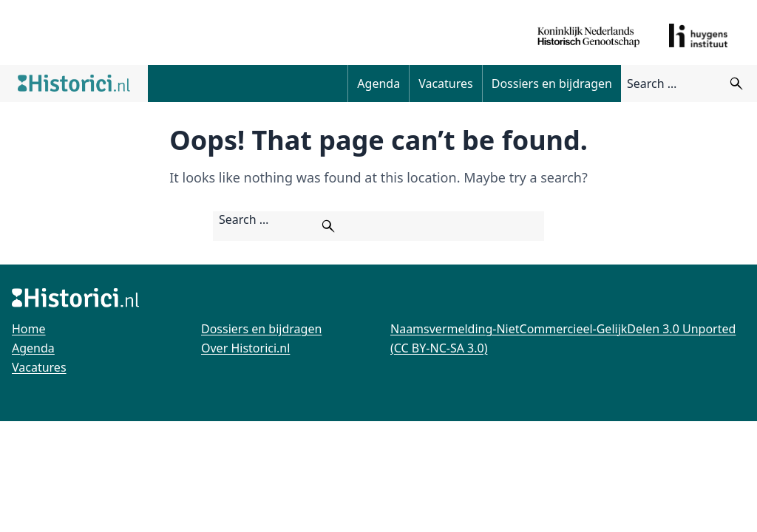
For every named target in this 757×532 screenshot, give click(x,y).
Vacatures (446, 83)
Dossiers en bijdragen (552, 83)
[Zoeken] (736, 83)
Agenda (378, 83)
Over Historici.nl (245, 348)
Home (29, 329)
